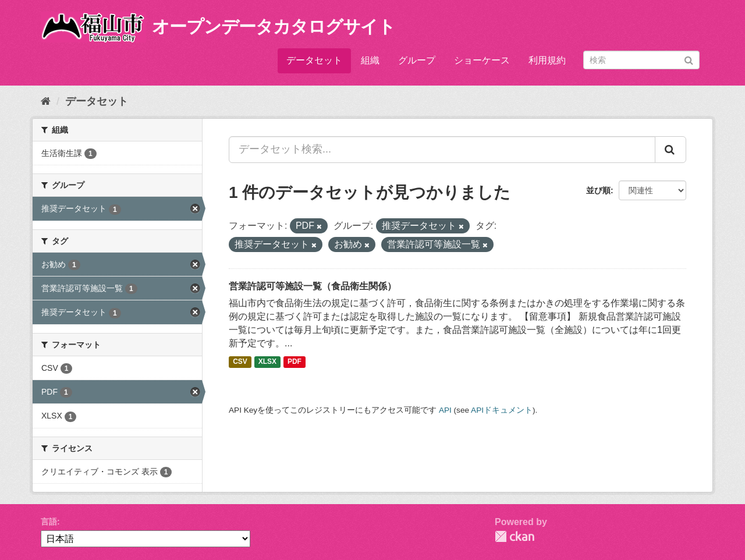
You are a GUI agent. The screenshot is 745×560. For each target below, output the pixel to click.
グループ (417, 60)
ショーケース (482, 60)
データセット (314, 60)
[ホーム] (46, 101)
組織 (370, 60)
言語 (49, 522)
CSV (240, 362)
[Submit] (689, 59)
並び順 (598, 190)
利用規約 (547, 60)
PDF (295, 362)
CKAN (515, 536)
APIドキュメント (502, 410)
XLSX (267, 362)
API (445, 410)
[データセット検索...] (442, 150)
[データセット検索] (641, 60)
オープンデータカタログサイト (274, 26)
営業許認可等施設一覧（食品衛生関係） (313, 286)
